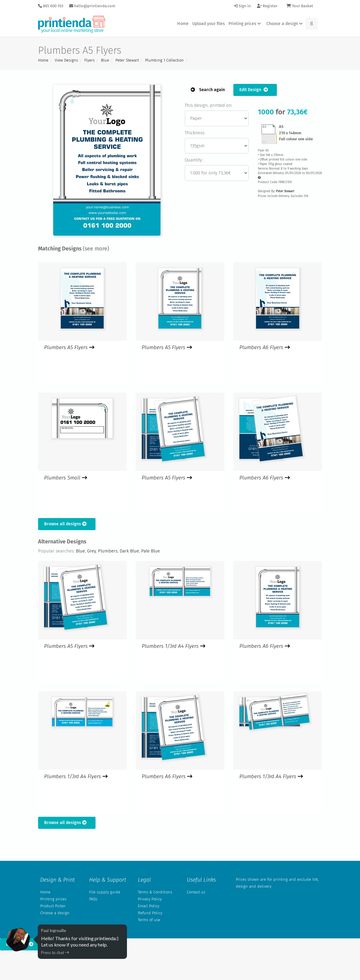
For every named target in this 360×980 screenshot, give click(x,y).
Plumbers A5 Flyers (69, 347)
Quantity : (194, 160)
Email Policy (149, 906)
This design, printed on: (209, 105)
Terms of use (149, 920)
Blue (105, 60)
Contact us (196, 892)
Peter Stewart (127, 60)
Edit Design (255, 90)
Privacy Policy (150, 899)
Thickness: (195, 133)
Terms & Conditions (155, 892)
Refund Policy (150, 913)
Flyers (89, 60)
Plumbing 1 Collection (164, 60)
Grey (91, 551)
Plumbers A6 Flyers (265, 347)
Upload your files (209, 24)
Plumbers (108, 551)
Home (183, 24)
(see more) (96, 249)
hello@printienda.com (92, 6)
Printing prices (246, 24)
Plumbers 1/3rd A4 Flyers (174, 646)
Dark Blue (129, 551)
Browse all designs (67, 524)
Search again (208, 90)
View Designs (66, 60)
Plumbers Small (66, 478)
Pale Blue (151, 551)
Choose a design (285, 24)
